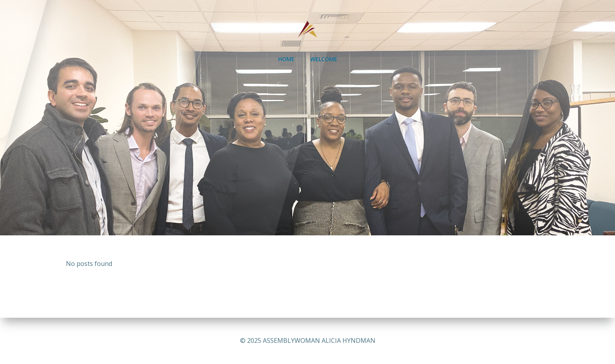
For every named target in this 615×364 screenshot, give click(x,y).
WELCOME (324, 59)
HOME (286, 59)
